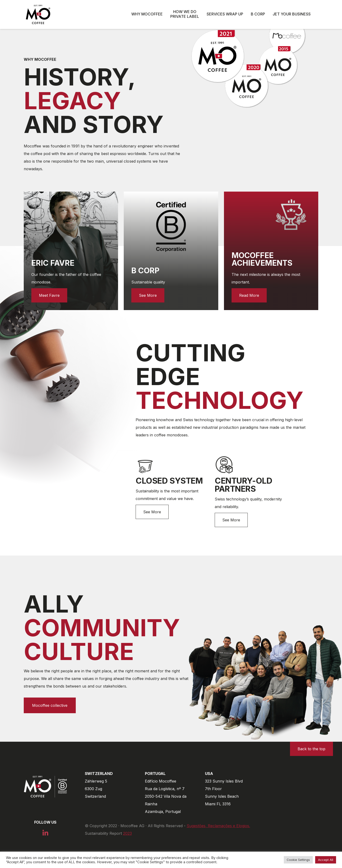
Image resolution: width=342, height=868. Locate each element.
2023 (127, 833)
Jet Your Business (292, 14)
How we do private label (185, 14)
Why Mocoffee (147, 14)
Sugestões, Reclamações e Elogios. (218, 826)
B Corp (258, 14)
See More (152, 512)
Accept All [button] (326, 860)
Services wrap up (225, 14)
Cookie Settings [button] (298, 860)
